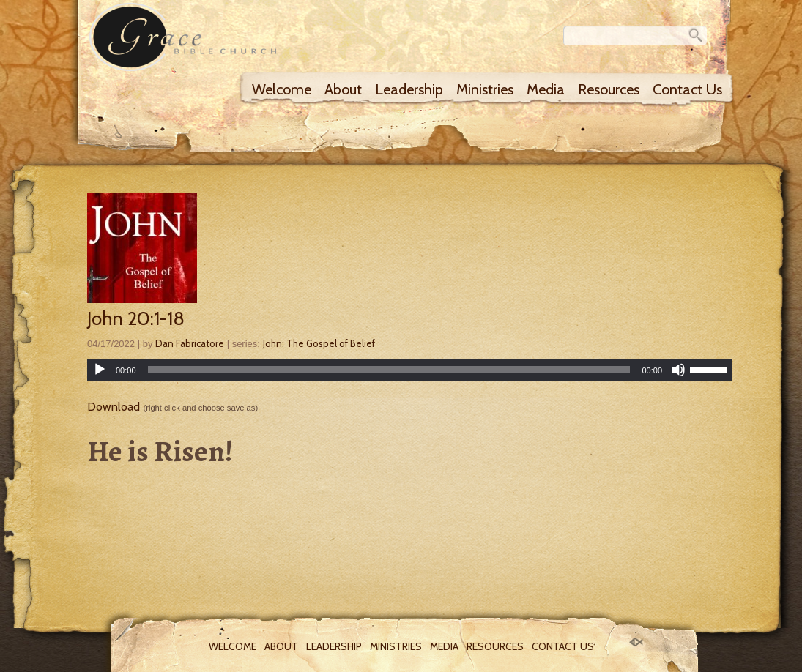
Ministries (485, 89)
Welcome (282, 89)
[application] (409, 370)
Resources (609, 89)
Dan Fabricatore (190, 343)
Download (114, 407)
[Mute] (678, 370)
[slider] (389, 370)
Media (546, 89)
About (343, 89)
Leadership (409, 89)
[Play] (100, 370)
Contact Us (687, 89)
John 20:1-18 (136, 318)
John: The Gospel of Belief (319, 343)
